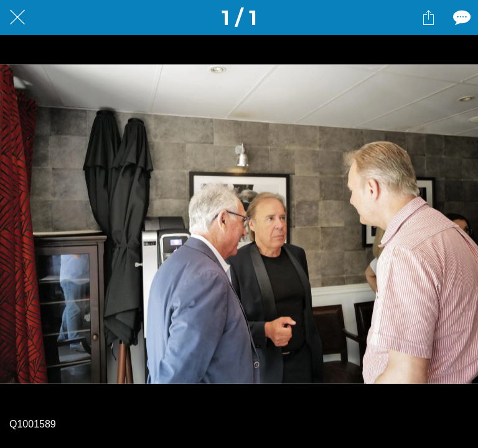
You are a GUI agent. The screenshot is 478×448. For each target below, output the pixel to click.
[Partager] (428, 17)
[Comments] (461, 17)
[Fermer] (17, 17)
